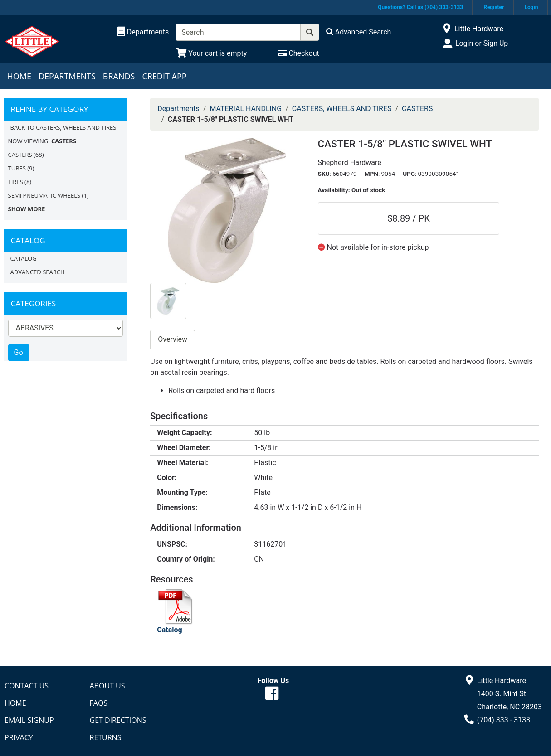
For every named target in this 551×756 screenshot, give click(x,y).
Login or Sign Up (482, 43)
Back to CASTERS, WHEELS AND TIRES (63, 127)
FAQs (99, 703)
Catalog (24, 258)
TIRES (16, 182)
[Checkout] (299, 53)
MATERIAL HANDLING (246, 109)
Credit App (164, 76)
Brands (119, 76)
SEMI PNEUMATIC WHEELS (44, 195)
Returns (106, 737)
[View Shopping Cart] (211, 53)
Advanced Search (38, 272)
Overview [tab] (173, 339)
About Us (107, 686)
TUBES (17, 168)
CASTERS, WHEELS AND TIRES (342, 109)
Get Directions (118, 720)
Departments (67, 76)
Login (531, 7)
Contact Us (27, 686)
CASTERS (20, 155)
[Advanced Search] (359, 32)
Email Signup (29, 720)
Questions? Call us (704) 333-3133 (420, 7)
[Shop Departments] (143, 32)
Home (19, 76)
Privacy (19, 737)
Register (494, 7)
